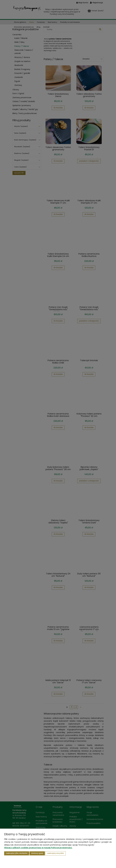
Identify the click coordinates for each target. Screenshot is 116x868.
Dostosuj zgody (37, 853)
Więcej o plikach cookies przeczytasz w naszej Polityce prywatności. (38, 848)
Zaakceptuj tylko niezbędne (17, 853)
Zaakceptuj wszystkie (55, 853)
